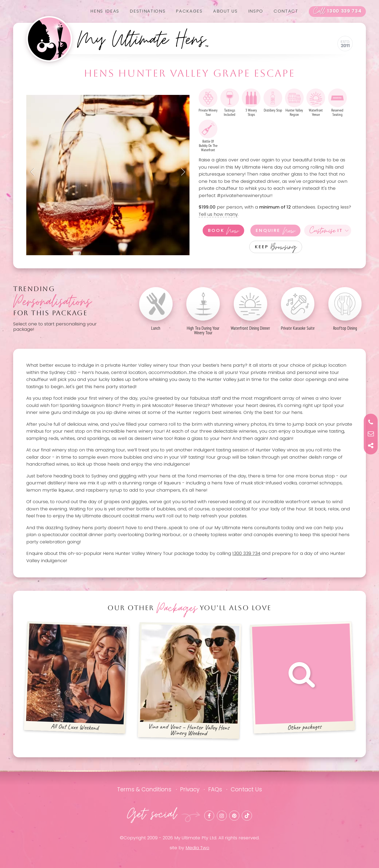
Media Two (197, 848)
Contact (286, 11)
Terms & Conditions (144, 789)
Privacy (190, 789)
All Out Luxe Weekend (77, 678)
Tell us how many (218, 214)
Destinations (148, 11)
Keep (276, 247)
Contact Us (246, 789)
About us (225, 11)
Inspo (256, 11)
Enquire (275, 230)
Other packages (303, 678)
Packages (189, 11)
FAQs (215, 789)
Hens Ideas (105, 11)
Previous (34, 172)
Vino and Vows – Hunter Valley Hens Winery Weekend (189, 681)
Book (224, 230)
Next (181, 172)
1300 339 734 (337, 12)
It (326, 230)
